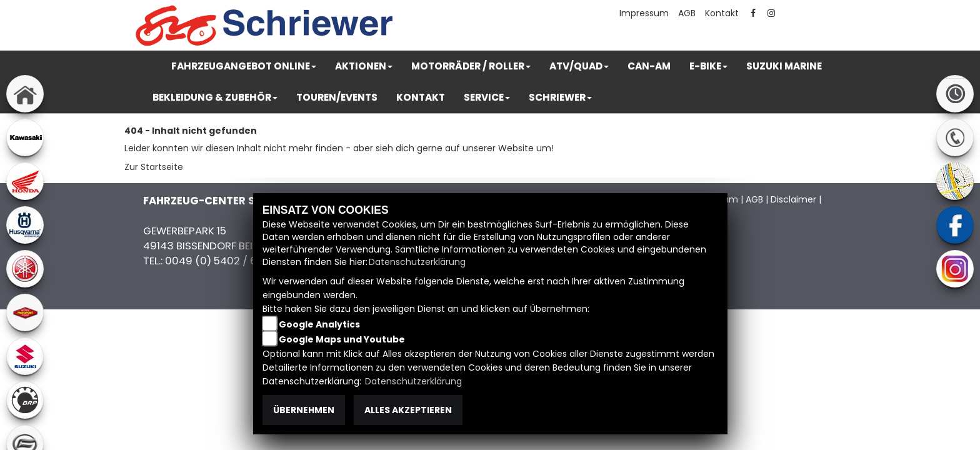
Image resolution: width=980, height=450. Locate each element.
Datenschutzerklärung (417, 262)
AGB (687, 13)
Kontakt (722, 13)
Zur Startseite (154, 167)
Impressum (644, 13)
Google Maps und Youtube (342, 339)
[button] (244, 66)
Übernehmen (304, 410)
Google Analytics (319, 324)
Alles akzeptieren (408, 410)
